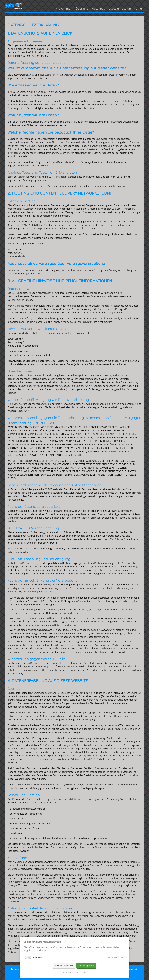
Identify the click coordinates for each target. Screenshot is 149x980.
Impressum (68, 973)
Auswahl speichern (64, 966)
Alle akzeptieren (86, 966)
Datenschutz (80, 973)
